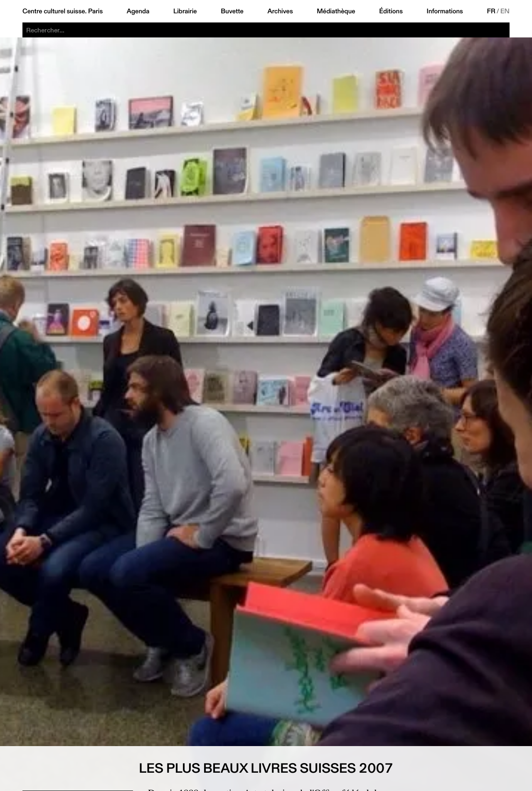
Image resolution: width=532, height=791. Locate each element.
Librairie (185, 11)
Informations (445, 11)
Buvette (232, 11)
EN (505, 11)
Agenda (138, 11)
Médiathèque (336, 11)
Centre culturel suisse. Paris (63, 11)
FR (491, 11)
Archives (280, 11)
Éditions (391, 11)
